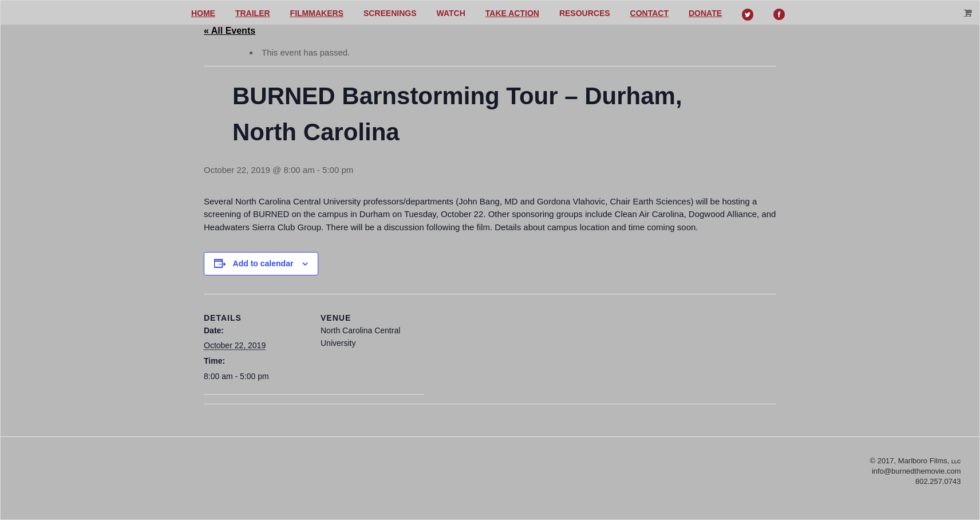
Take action (512, 13)
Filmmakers (317, 13)
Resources (585, 13)
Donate (705, 13)
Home (203, 13)
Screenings (390, 13)
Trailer (253, 13)
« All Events (230, 31)
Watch (451, 13)
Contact (649, 13)
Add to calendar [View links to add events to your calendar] (263, 263)
